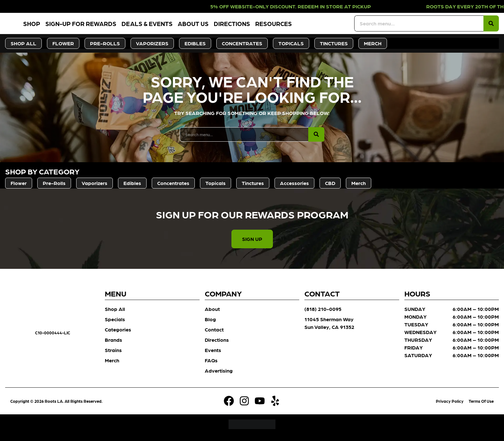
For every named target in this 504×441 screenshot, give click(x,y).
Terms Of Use (481, 408)
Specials (115, 326)
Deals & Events (183, 27)
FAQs (211, 367)
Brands (113, 346)
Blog (210, 326)
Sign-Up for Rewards (117, 27)
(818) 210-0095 (323, 316)
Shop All (115, 316)
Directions (268, 27)
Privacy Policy (450, 408)
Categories (118, 336)
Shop (68, 27)
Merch (112, 367)
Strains (113, 357)
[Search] (491, 27)
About (212, 316)
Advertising (219, 377)
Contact (214, 336)
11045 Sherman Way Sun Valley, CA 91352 (329, 330)
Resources (310, 27)
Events (213, 357)
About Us (229, 27)
